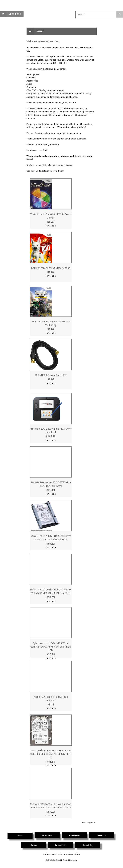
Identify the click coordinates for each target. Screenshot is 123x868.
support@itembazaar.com (68, 133)
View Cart (15, 14)
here (48, 133)
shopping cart (67, 165)
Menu (35, 31)
